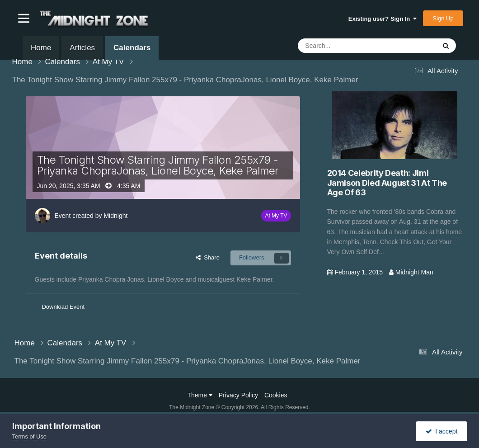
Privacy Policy (238, 395)
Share (208, 257)
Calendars (132, 52)
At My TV (276, 216)
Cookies (276, 395)
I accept (442, 431)
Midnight (115, 216)
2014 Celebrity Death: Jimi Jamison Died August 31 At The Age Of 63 (387, 183)
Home (41, 48)
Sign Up (443, 18)
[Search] (345, 46)
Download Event (63, 307)
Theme (200, 395)
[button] (24, 18)
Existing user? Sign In (383, 19)
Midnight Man (414, 272)
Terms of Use (30, 436)
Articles (82, 48)
